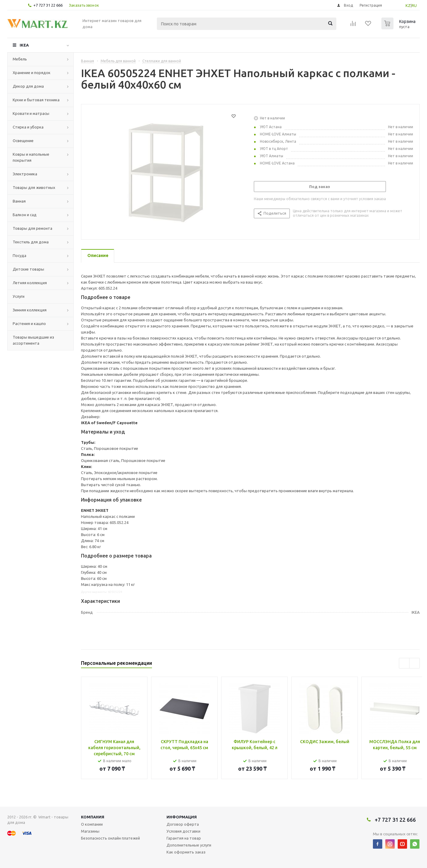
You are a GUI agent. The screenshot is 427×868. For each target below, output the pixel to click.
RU (414, 5)
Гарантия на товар (184, 838)
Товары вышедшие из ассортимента (33, 340)
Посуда (19, 255)
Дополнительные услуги (189, 845)
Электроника (25, 174)
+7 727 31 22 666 (48, 5)
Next (414, 663)
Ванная (19, 201)
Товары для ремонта (32, 228)
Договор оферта (183, 824)
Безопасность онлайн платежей (110, 838)
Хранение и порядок (32, 73)
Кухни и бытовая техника (36, 100)
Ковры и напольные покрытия (31, 157)
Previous (404, 663)
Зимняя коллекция (30, 310)
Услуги (19, 296)
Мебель (20, 59)
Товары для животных (34, 187)
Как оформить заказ (186, 852)
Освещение (23, 141)
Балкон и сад (25, 215)
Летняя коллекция (30, 283)
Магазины (90, 831)
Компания (93, 817)
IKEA (24, 45)
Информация (182, 817)
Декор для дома (28, 86)
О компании (92, 824)
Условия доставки (183, 831)
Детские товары (28, 269)
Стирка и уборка (28, 127)
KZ (408, 5)
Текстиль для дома (31, 242)
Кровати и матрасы (31, 113)
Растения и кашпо (29, 323)
